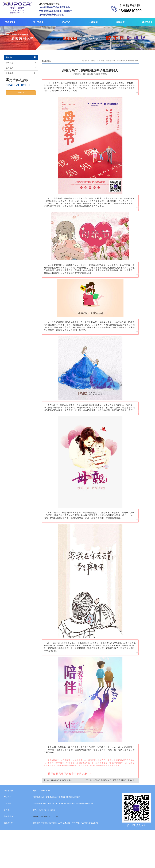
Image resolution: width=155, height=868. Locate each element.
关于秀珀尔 (39, 22)
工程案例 (94, 22)
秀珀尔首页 (10, 22)
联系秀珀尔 (147, 22)
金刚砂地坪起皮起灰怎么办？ (62, 780)
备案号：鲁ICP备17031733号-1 (46, 816)
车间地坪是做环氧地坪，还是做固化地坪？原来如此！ (115, 780)
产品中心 (67, 22)
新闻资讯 (7, 810)
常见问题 (21, 73)
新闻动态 (120, 22)
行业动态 (21, 63)
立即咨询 (21, 93)
